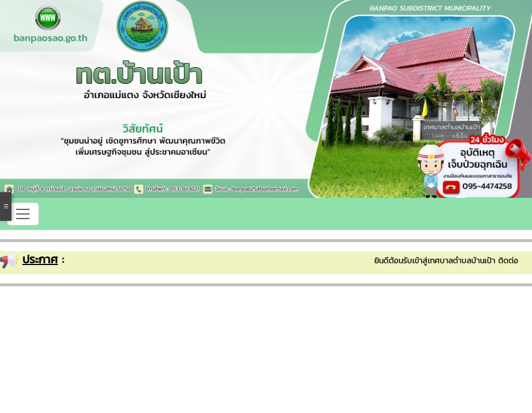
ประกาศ (40, 259)
